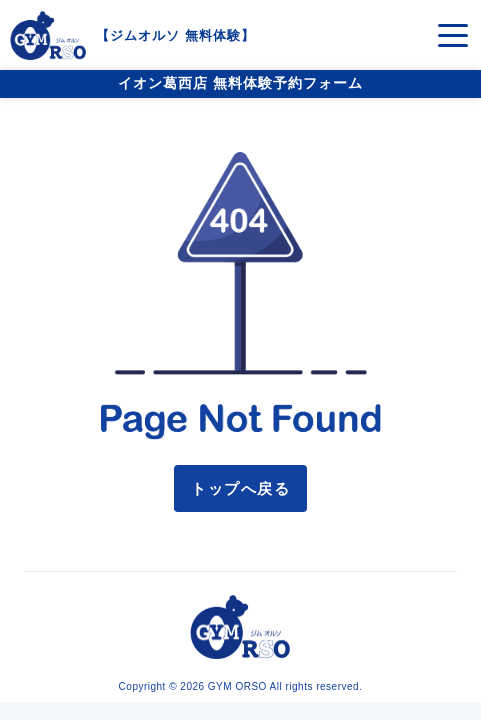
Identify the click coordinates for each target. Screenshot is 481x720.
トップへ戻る (240, 488)
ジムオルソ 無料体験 (175, 35)
